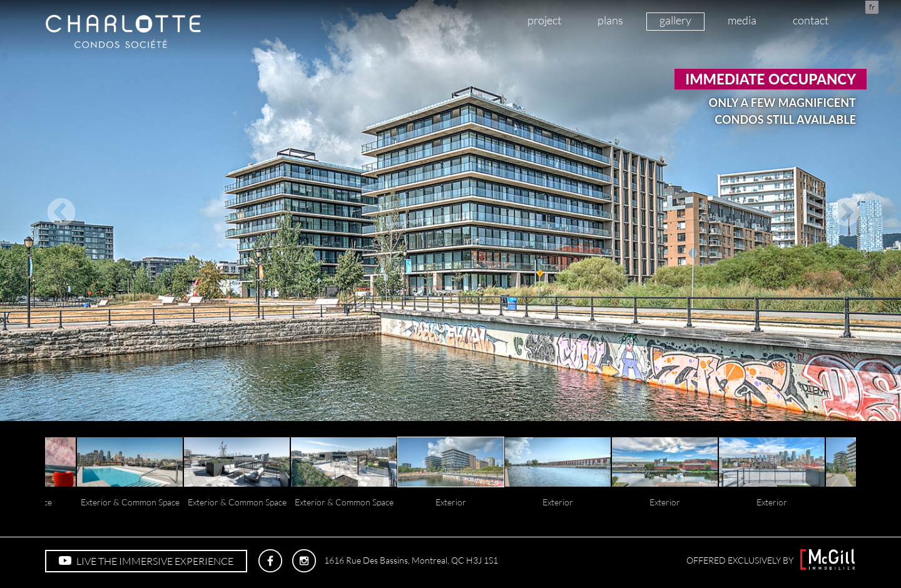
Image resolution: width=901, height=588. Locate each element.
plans (610, 20)
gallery (675, 20)
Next (843, 210)
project (544, 20)
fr (872, 7)
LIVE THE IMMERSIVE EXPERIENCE (146, 561)
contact (811, 20)
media (742, 20)
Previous (58, 210)
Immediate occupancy (771, 79)
